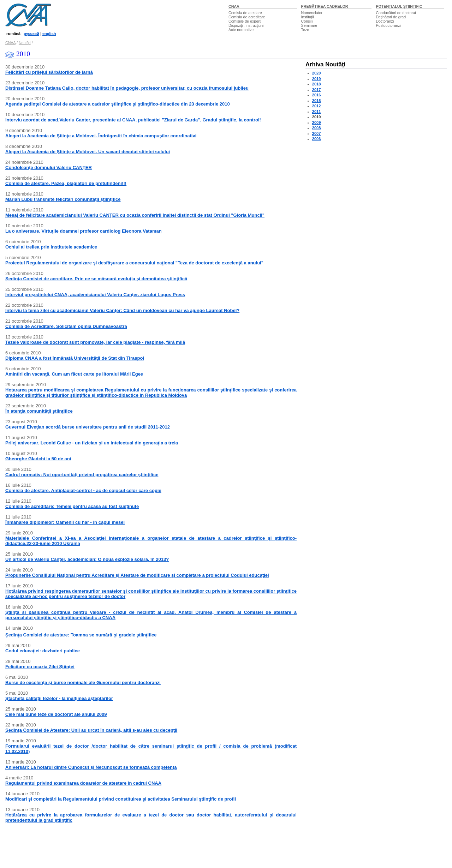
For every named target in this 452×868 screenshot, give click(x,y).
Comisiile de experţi (245, 21)
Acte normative (241, 30)
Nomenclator (312, 13)
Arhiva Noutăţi (325, 64)
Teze (305, 30)
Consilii (307, 21)
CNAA (234, 6)
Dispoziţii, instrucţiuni (246, 25)
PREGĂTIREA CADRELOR (325, 6)
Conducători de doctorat (396, 13)
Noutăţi (25, 43)
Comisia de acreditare (247, 17)
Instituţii (308, 17)
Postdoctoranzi (388, 25)
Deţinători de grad (391, 17)
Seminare (309, 25)
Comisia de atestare (245, 13)
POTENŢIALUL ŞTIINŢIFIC (399, 6)
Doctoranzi (385, 21)
